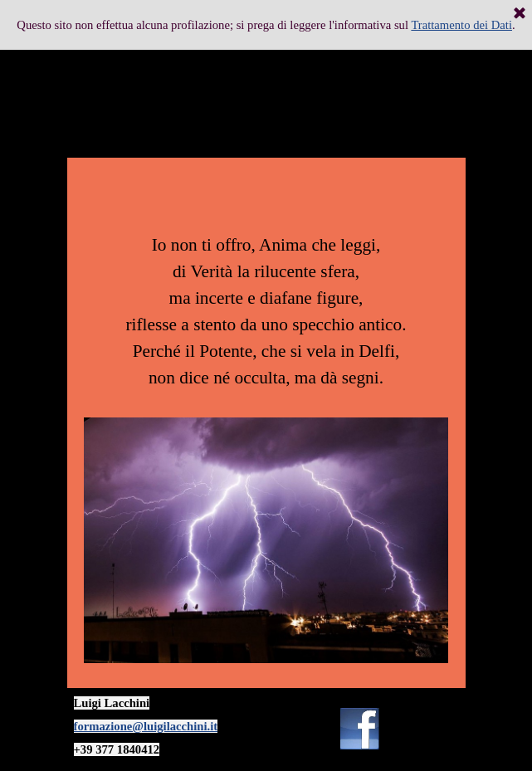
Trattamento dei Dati (461, 25)
